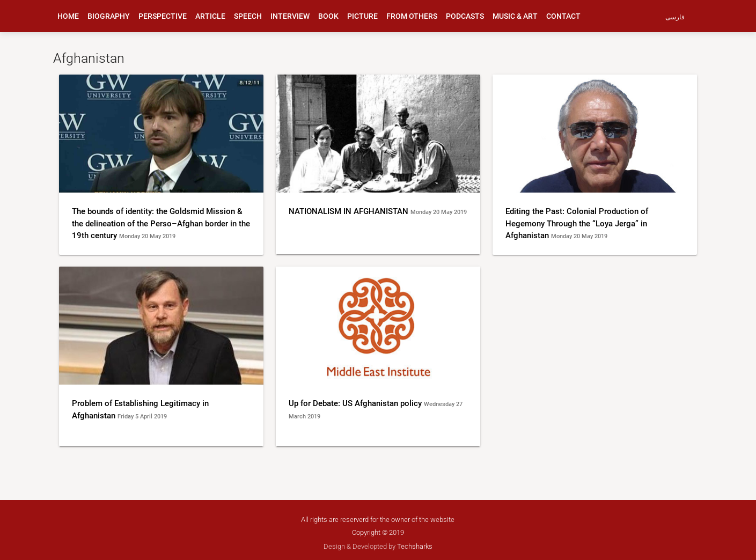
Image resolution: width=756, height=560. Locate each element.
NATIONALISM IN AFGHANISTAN (350, 211)
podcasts (465, 16)
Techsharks (415, 546)
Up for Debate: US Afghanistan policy (356, 403)
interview (290, 16)
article (210, 16)
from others (412, 16)
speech (248, 16)
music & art (515, 16)
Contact (563, 16)
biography (109, 16)
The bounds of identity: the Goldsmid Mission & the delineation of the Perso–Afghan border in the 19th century (161, 223)
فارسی (675, 17)
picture (362, 16)
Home (68, 16)
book (328, 16)
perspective (163, 16)
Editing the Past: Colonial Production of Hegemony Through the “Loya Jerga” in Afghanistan (577, 223)
